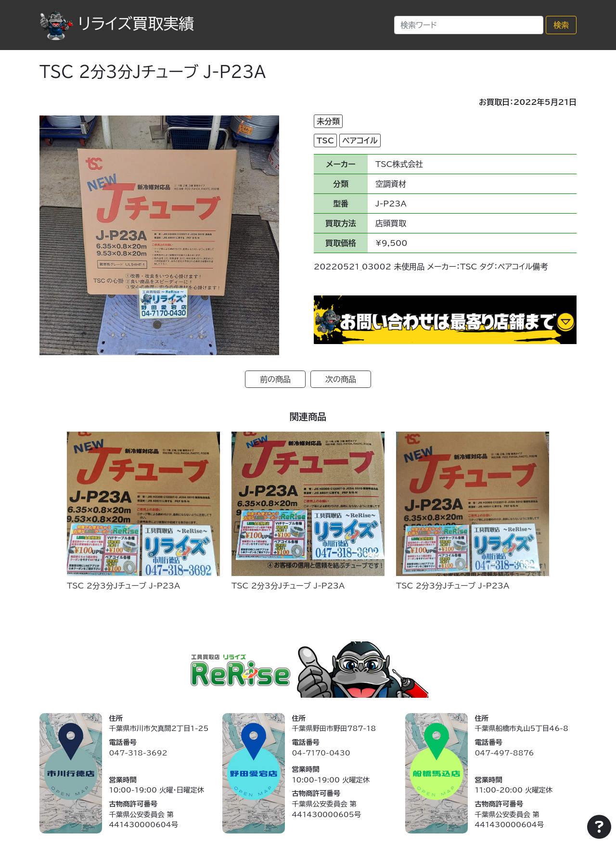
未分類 (328, 121)
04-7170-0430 (321, 753)
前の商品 (275, 379)
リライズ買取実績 (117, 24)
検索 (561, 25)
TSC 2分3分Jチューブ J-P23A (123, 586)
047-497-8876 (504, 753)
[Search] (469, 25)
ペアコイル (360, 141)
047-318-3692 (138, 753)
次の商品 (341, 379)
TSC (325, 141)
